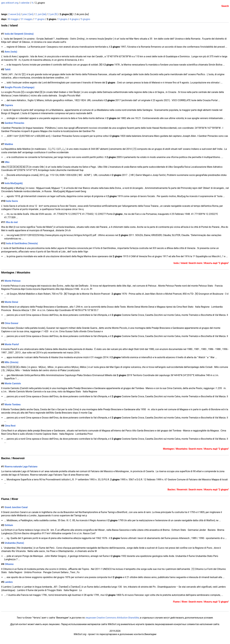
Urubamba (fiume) (14, 543)
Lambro (9, 582)
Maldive (9, 144)
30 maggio (13, 19)
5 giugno (86, 19)
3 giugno (63, 19)
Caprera (9, 105)
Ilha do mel (12, 222)
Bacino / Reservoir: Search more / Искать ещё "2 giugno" (198, 490)
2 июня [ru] (14, 14)
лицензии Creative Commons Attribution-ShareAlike (112, 618)
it (32, 3)
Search (225, 6)
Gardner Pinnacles (14, 123)
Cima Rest (10, 426)
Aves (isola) (11, 52)
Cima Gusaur (12, 323)
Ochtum (9, 525)
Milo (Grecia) (12, 362)
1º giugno (40, 19)
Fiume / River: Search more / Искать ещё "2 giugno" (201, 602)
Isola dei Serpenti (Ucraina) (19, 34)
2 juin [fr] (53, 14)
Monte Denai (11, 302)
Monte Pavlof (12, 344)
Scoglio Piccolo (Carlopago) (20, 87)
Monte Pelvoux (13, 281)
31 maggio (26, 19)
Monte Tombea (13, 404)
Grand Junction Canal (16, 507)
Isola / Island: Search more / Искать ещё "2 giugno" (201, 263)
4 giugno (74, 19)
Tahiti (7, 69)
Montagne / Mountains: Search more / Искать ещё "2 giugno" (196, 449)
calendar (25, 3)
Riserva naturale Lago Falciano (21, 467)
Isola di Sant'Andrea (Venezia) (22, 243)
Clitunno (9, 564)
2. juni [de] (41, 14)
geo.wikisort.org (10, 3)
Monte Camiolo (13, 383)
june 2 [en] (28, 14)
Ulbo (7, 162)
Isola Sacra (12, 201)
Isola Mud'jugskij (14, 183)
